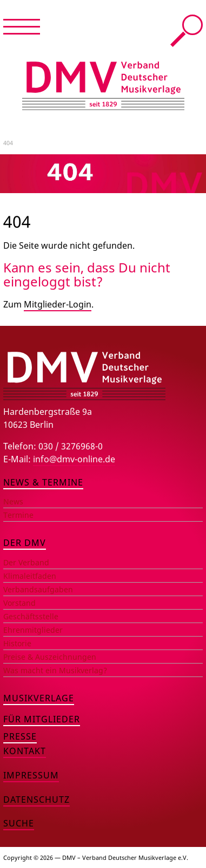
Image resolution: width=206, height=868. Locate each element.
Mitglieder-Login (58, 304)
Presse (20, 736)
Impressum (31, 775)
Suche (187, 31)
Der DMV (25, 543)
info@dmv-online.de (74, 459)
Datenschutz (36, 799)
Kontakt (25, 751)
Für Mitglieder (42, 719)
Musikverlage (39, 698)
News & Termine (43, 482)
